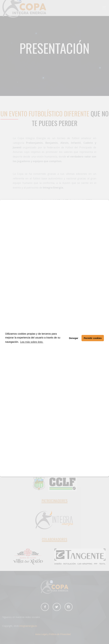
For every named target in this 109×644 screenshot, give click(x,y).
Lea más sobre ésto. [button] (32, 342)
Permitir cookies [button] (93, 338)
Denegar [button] (74, 338)
